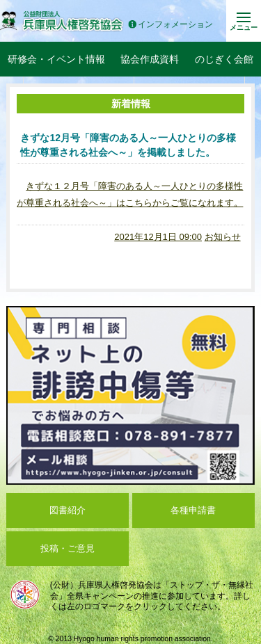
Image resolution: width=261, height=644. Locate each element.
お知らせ (223, 237)
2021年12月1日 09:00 (158, 237)
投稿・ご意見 (68, 548)
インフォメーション (171, 25)
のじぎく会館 (224, 59)
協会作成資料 (150, 59)
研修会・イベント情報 (56, 59)
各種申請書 (193, 510)
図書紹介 (68, 510)
